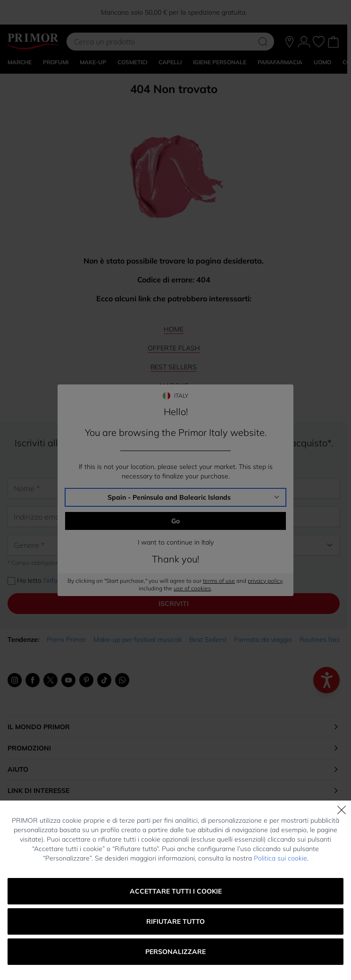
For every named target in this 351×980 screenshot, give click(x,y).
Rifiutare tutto (175, 921)
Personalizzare (175, 952)
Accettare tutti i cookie (176, 891)
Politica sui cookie (280, 858)
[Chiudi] (342, 810)
